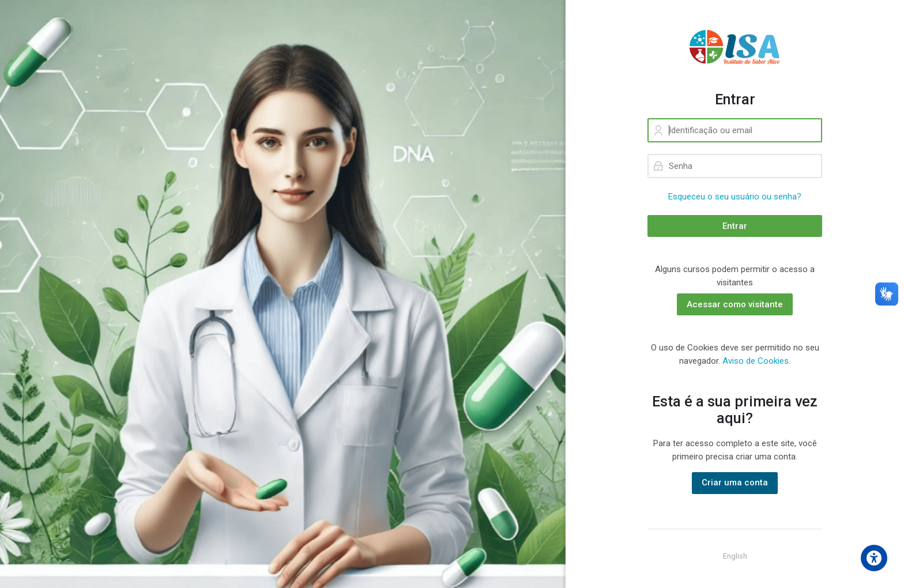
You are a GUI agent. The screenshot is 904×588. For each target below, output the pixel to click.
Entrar (735, 226)
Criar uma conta (735, 483)
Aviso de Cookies (756, 361)
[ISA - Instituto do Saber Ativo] (735, 46)
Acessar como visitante (735, 304)
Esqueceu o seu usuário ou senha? (735, 197)
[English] (735, 556)
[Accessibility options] (874, 558)
